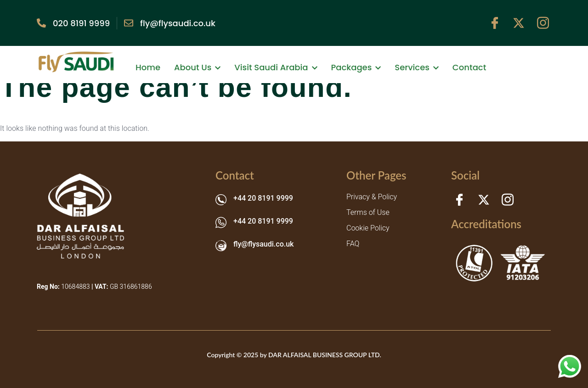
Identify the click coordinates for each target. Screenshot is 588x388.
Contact (469, 67)
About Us (197, 67)
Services (417, 67)
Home (148, 67)
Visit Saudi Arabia (276, 67)
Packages (356, 67)
